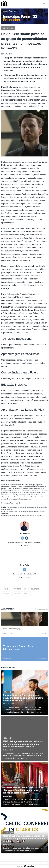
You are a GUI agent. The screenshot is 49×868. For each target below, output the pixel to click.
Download (42, 633)
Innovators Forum (26, 103)
